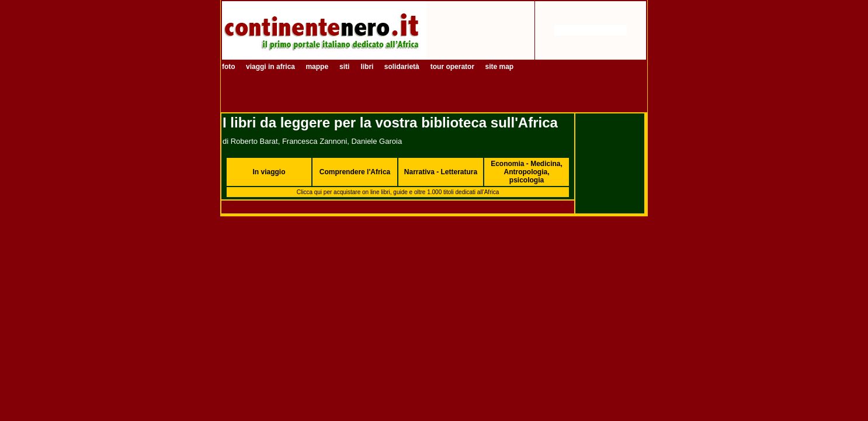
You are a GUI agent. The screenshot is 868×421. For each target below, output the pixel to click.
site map (499, 67)
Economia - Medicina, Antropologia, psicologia (527, 172)
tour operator (454, 67)
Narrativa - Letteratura (441, 172)
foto (230, 67)
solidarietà (402, 67)
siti (344, 67)
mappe (317, 67)
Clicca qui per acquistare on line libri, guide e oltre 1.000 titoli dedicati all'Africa (398, 192)
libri (368, 67)
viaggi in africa (271, 67)
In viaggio (269, 172)
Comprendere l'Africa (355, 172)
